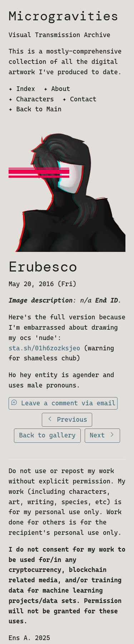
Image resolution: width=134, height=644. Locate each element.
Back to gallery (47, 435)
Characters (35, 99)
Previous (67, 419)
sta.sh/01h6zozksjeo (44, 348)
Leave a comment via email (63, 403)
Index (26, 89)
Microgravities (64, 16)
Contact (83, 99)
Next (102, 435)
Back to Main (39, 109)
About (61, 89)
